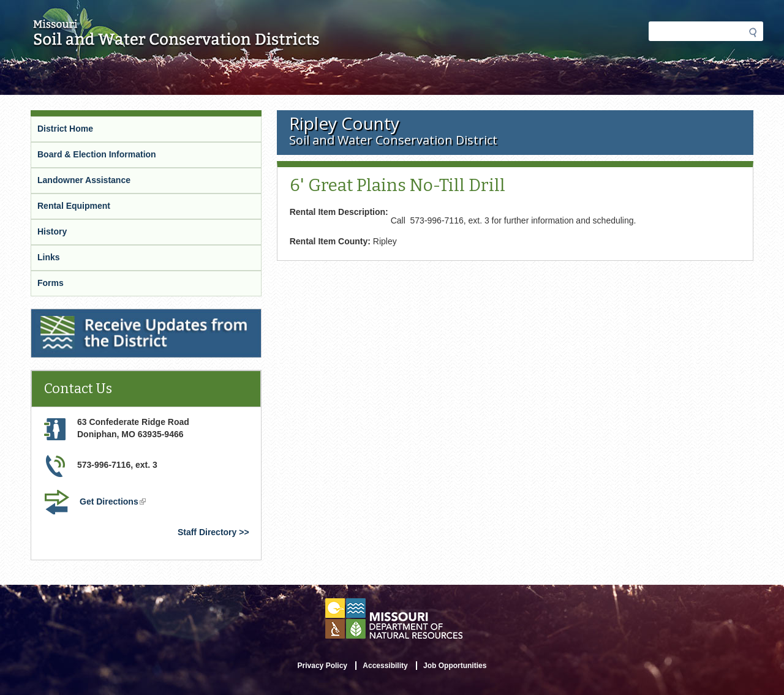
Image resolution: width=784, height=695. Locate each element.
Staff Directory (207, 532)
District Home (65, 129)
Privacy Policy (322, 666)
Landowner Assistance (84, 180)
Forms (51, 283)
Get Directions (114, 503)
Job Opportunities (455, 666)
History (52, 231)
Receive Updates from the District (102, 317)
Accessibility (385, 666)
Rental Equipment (74, 206)
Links (49, 257)
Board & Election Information (97, 154)
